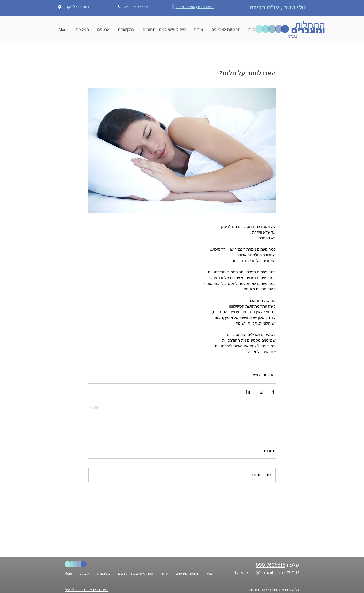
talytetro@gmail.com (195, 7)
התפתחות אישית (262, 375)
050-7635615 (271, 565)
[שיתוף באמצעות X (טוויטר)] (261, 392)
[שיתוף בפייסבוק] (273, 392)
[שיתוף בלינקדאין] (248, 392)
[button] (82, 30)
